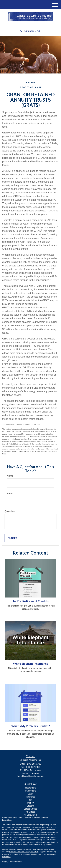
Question (10, 511)
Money (30, 803)
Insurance (31, 797)
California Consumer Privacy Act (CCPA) (24, 852)
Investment (30, 791)
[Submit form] (12, 538)
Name (10, 476)
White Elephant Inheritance (31, 664)
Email (10, 494)
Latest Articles (31, 809)
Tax (31, 800)
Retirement (30, 788)
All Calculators (31, 815)
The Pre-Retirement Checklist (31, 601)
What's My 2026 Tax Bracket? (31, 726)
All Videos (30, 812)
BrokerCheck (7, 820)
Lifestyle (31, 806)
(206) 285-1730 (30, 31)
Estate (31, 794)
